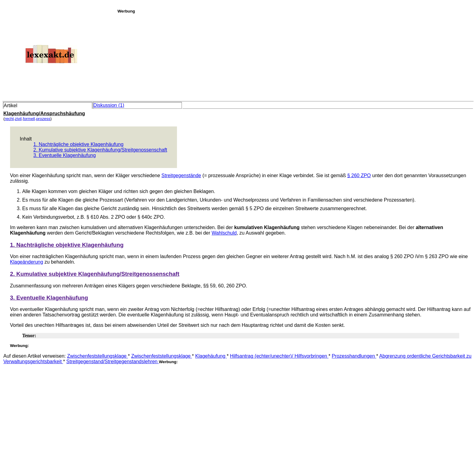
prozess (43, 119)
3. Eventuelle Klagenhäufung (65, 155)
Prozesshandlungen (354, 356)
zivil (18, 119)
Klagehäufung (211, 356)
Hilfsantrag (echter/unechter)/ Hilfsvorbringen (279, 356)
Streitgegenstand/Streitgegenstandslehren (112, 361)
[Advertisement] (295, 56)
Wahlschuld (224, 233)
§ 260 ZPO (359, 175)
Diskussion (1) (109, 105)
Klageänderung (27, 262)
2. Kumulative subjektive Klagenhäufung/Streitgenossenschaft (100, 150)
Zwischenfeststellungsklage (97, 356)
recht (9, 119)
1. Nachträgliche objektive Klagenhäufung (78, 144)
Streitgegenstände (181, 175)
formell (29, 119)
